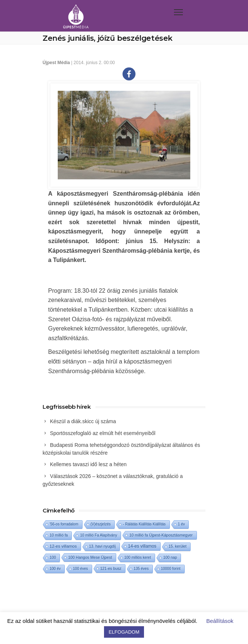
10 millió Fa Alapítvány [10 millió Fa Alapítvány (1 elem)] (98, 535)
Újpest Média (56, 63)
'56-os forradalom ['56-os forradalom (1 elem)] (64, 524)
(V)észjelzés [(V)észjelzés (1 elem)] (101, 524)
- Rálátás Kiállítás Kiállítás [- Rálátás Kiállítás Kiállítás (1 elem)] (144, 524)
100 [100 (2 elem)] (53, 557)
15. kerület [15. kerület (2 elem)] (178, 546)
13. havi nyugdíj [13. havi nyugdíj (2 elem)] (103, 546)
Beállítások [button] (220, 621)
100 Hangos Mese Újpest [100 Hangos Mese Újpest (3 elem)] (90, 557)
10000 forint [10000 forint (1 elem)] (171, 569)
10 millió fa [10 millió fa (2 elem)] (59, 535)
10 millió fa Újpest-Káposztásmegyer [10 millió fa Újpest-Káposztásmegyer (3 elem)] (161, 535)
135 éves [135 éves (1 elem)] (141, 569)
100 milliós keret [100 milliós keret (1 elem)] (138, 557)
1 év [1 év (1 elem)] (182, 524)
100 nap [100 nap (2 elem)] (170, 557)
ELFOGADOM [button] (124, 632)
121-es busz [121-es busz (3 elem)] (111, 568)
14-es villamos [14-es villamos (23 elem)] (142, 546)
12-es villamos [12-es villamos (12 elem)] (63, 546)
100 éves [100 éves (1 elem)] (81, 569)
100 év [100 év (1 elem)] (55, 569)
